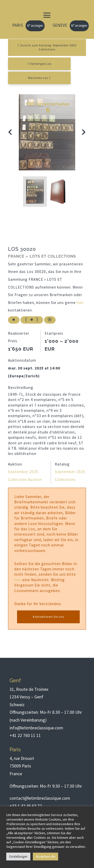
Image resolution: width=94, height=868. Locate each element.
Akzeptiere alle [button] (45, 857)
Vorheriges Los (41, 64)
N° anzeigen (35, 26)
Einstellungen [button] (18, 857)
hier (80, 303)
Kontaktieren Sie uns (49, 617)
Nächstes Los (38, 78)
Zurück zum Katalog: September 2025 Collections (47, 47)
